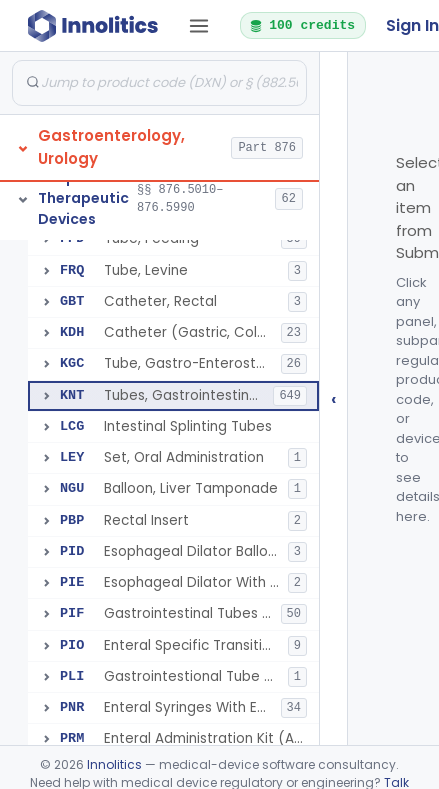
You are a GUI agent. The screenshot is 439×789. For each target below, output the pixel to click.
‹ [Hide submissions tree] (334, 398)
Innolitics (114, 764)
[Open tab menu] (199, 26)
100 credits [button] (302, 25)
